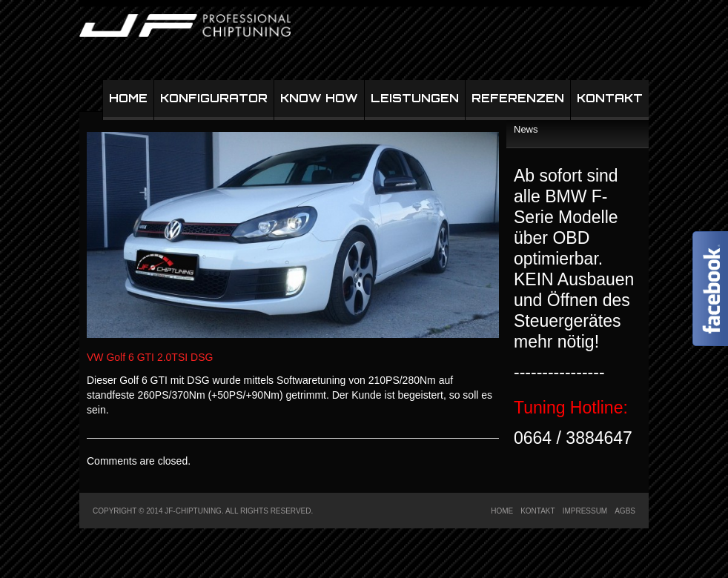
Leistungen (415, 98)
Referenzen (518, 98)
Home (128, 98)
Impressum (585, 511)
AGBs (625, 511)
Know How (319, 98)
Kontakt (610, 98)
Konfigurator (214, 98)
